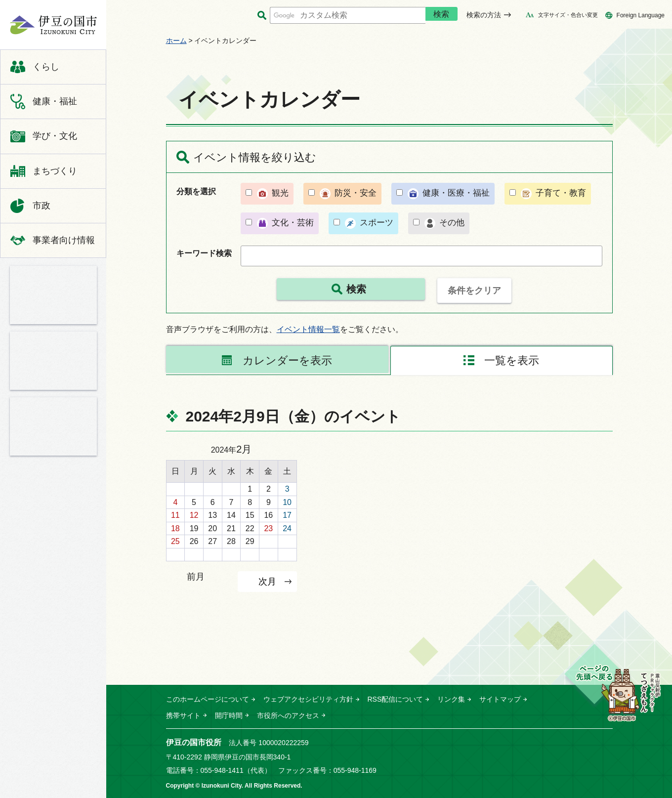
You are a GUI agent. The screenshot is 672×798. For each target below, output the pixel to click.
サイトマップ (500, 699)
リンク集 (451, 699)
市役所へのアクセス (288, 715)
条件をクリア (474, 291)
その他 (452, 223)
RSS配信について (396, 699)
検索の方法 (484, 15)
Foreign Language (641, 15)
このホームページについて (208, 699)
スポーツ (377, 223)
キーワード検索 (204, 253)
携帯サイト (183, 715)
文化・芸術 (293, 223)
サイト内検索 (262, 16)
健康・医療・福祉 (456, 193)
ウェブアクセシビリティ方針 (308, 699)
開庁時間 (229, 715)
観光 (280, 193)
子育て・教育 (561, 193)
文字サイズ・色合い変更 (568, 15)
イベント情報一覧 (308, 329)
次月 (267, 581)
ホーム (176, 41)
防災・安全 (356, 193)
